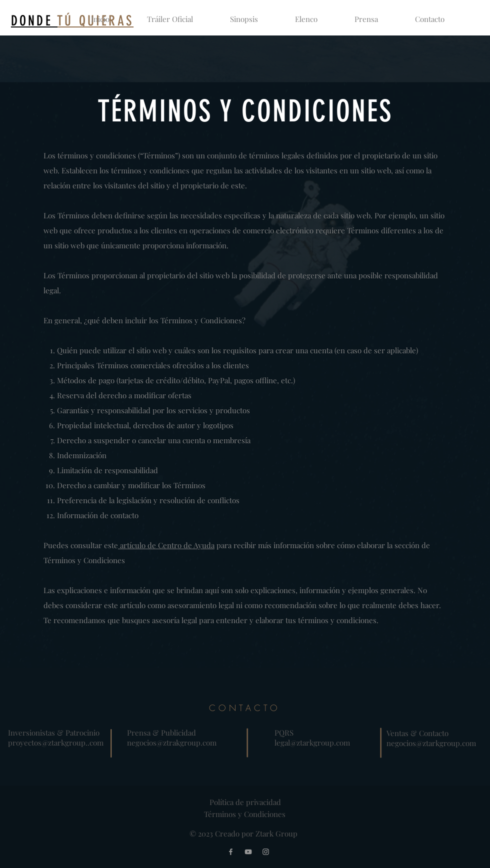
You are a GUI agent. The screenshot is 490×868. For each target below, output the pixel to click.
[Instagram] (266, 852)
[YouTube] (248, 852)
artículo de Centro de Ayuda (167, 545)
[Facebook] (231, 852)
